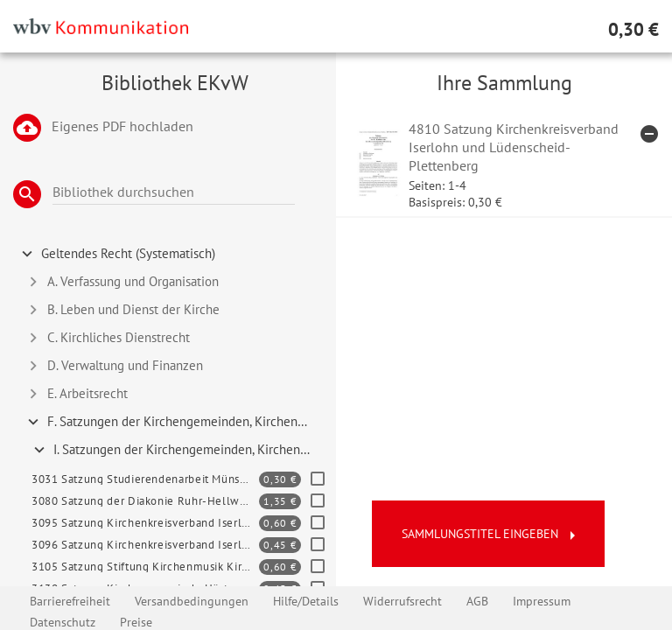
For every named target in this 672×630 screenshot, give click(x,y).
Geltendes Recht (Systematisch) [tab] (116, 254)
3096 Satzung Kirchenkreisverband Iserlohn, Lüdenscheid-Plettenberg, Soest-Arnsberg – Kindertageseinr (145, 545)
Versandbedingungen (192, 601)
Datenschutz (63, 622)
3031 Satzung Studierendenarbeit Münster (143, 479)
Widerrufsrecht (402, 601)
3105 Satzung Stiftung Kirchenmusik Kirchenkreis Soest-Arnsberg (145, 567)
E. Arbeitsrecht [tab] (76, 394)
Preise (136, 622)
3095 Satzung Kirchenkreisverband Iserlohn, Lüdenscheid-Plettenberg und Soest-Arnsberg (145, 523)
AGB (477, 601)
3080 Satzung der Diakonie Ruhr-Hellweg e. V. (145, 501)
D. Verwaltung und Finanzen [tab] (113, 366)
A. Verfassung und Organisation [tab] (121, 282)
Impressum (542, 601)
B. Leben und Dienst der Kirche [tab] (122, 310)
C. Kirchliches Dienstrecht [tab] (107, 338)
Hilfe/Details (306, 601)
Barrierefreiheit (70, 601)
